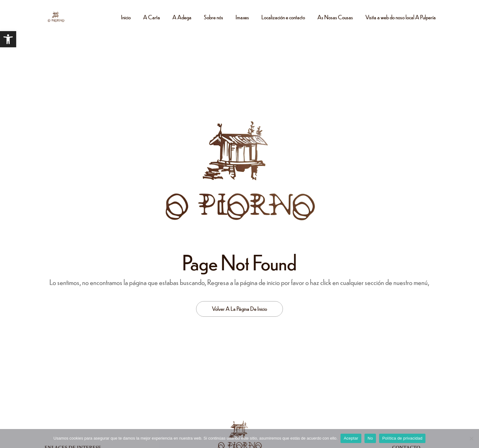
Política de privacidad (402, 438)
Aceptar (351, 438)
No (370, 438)
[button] (8, 39)
